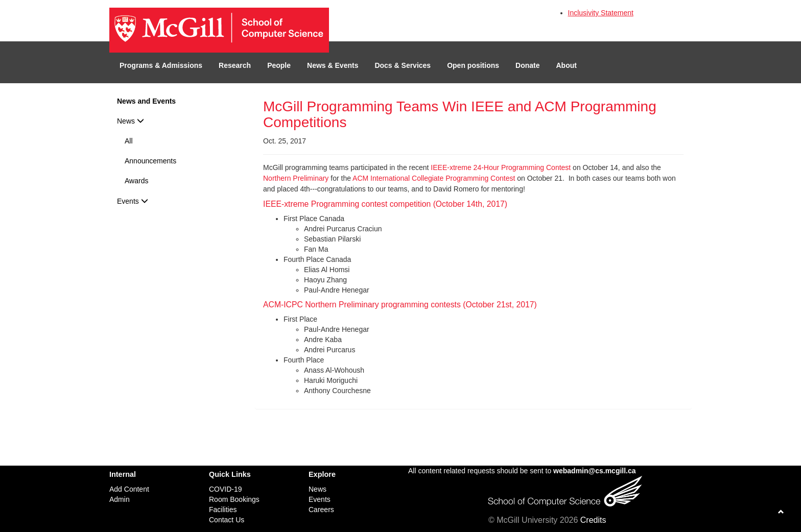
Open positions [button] (473, 65)
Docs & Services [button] (403, 65)
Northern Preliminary (296, 178)
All (129, 141)
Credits (593, 520)
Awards (136, 181)
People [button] (279, 65)
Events (133, 201)
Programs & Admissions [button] (161, 65)
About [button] (567, 65)
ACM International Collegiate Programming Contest (434, 178)
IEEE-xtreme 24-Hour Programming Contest (501, 167)
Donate (527, 65)
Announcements (150, 161)
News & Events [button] (333, 65)
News (131, 121)
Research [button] (235, 65)
